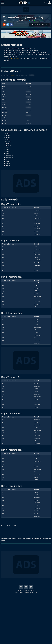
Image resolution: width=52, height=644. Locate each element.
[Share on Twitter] (8, 25)
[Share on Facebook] (11, 25)
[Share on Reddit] (4, 25)
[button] (3, 3)
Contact (27, 592)
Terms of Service (19, 592)
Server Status (33, 592)
